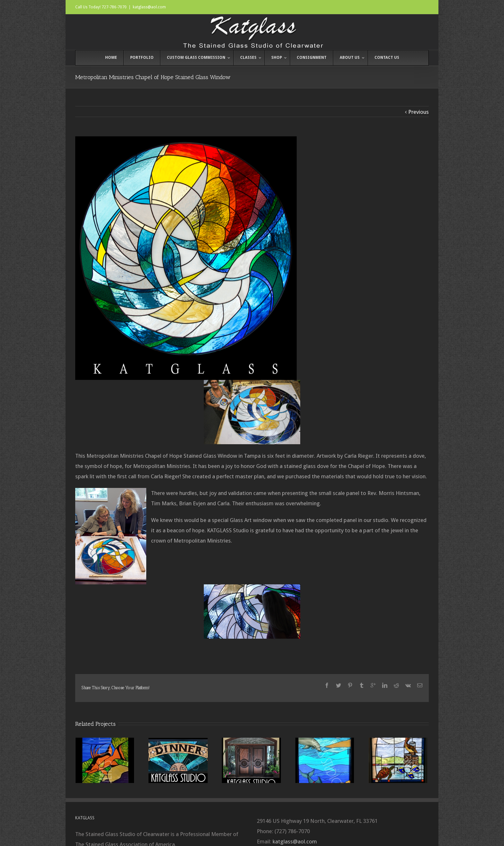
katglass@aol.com (149, 7)
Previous (419, 112)
